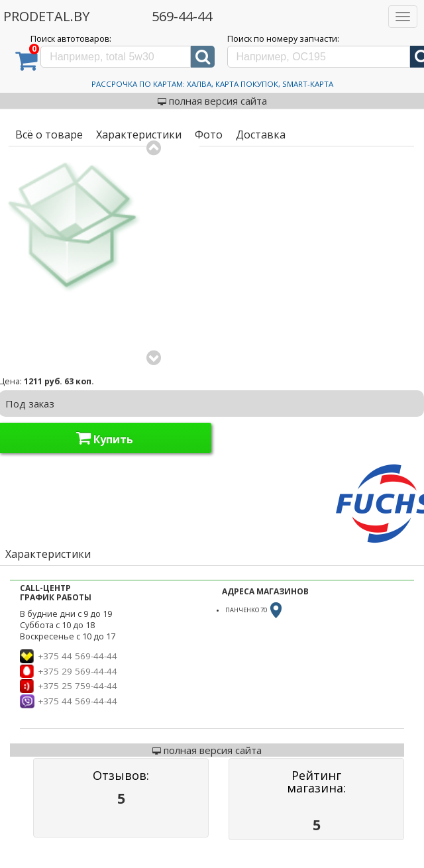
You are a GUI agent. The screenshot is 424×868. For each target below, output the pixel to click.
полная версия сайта (212, 101)
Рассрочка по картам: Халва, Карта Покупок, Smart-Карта (212, 84)
